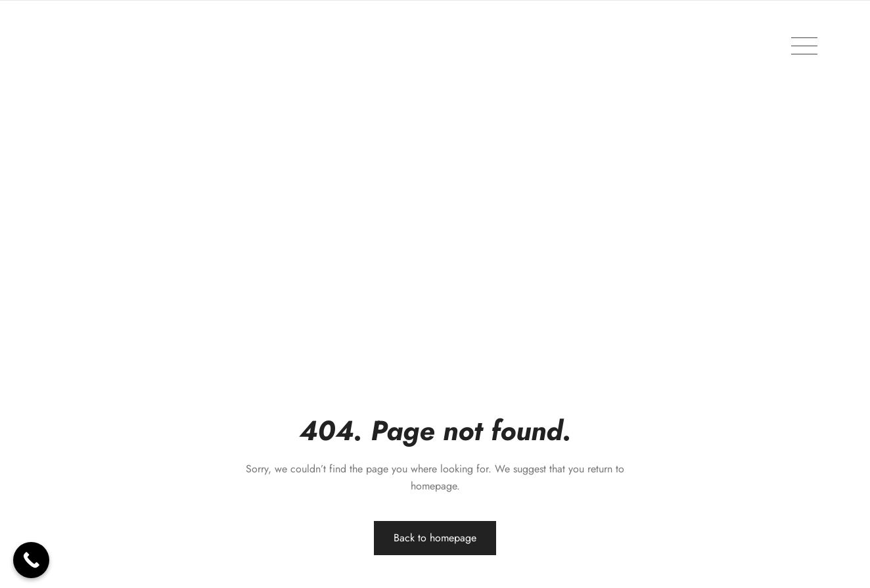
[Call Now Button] (31, 560)
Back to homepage (435, 538)
